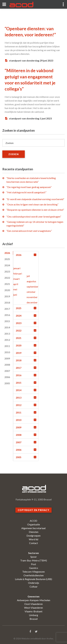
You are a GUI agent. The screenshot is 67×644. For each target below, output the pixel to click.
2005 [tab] (7, 383)
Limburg (33, 615)
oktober (31, 292)
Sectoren (33, 553)
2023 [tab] (7, 271)
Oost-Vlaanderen (33, 604)
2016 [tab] (7, 315)
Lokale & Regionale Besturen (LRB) (33, 579)
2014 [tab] (7, 327)
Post (33, 564)
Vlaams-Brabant (33, 611)
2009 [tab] (7, 358)
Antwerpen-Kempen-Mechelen (34, 600)
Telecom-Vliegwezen (33, 572)
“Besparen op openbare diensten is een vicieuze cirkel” (35, 210)
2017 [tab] (7, 309)
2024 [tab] (7, 265)
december (32, 302)
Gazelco (34, 568)
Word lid (33, 539)
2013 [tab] (7, 334)
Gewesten (33, 596)
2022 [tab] (7, 278)
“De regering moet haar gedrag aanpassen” (29, 187)
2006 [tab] (7, 377)
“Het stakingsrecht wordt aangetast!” (26, 192)
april (16, 284)
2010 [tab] (7, 352)
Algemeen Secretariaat (33, 528)
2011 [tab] (7, 346)
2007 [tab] (7, 371)
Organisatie (34, 524)
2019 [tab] (7, 296)
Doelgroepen (33, 536)
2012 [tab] (7, 340)
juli (28, 276)
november (32, 297)
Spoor (34, 557)
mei (15, 289)
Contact (33, 543)
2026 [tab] (7, 253)
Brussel (34, 619)
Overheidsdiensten (34, 575)
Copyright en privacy (33, 510)
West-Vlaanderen (33, 608)
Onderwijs (34, 583)
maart (16, 279)
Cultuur (34, 586)
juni (15, 295)
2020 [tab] (7, 290)
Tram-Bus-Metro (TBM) (34, 560)
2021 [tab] (7, 284)
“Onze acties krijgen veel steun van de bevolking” (32, 204)
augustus (31, 281)
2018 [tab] (7, 303)
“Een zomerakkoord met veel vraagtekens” (29, 231)
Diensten (34, 532)
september (32, 287)
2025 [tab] (7, 259)
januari (17, 268)
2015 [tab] (7, 321)
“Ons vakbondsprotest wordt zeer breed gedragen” (34, 217)
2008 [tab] (7, 365)
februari (18, 273)
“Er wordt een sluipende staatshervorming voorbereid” (35, 199)
